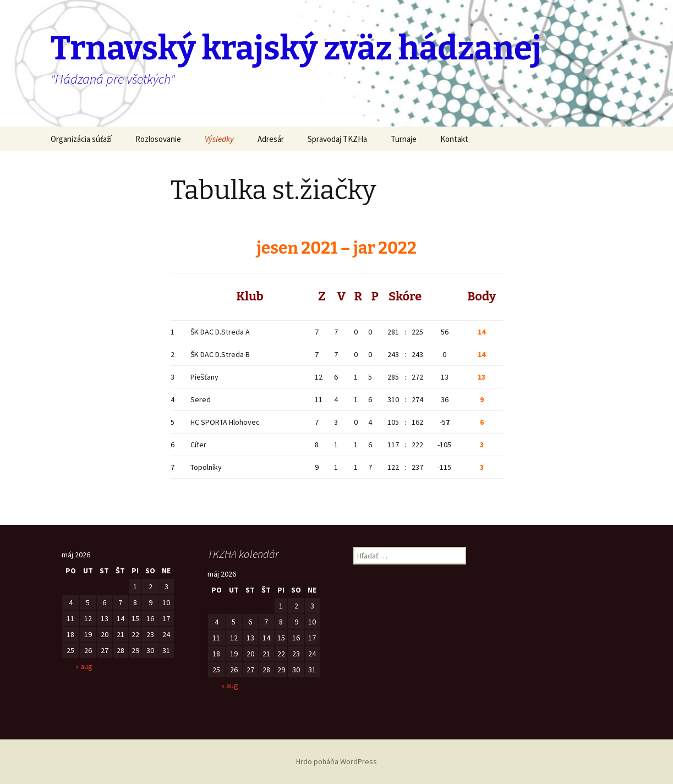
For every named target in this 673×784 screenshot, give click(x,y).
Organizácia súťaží (81, 139)
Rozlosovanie (158, 139)
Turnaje (404, 139)
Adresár (271, 139)
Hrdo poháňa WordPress (336, 761)
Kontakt (454, 139)
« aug (84, 666)
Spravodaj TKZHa (337, 139)
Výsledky (219, 139)
